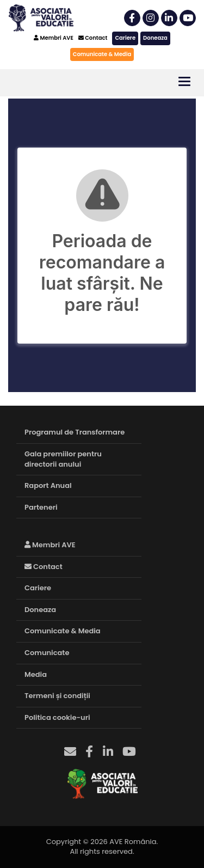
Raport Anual (48, 485)
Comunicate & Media (102, 54)
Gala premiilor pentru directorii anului (63, 459)
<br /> (102, 245)
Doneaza (155, 38)
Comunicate (47, 653)
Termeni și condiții (57, 696)
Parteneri (41, 507)
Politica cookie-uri (57, 717)
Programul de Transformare (75, 432)
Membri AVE (54, 38)
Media (36, 674)
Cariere (125, 38)
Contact (93, 38)
